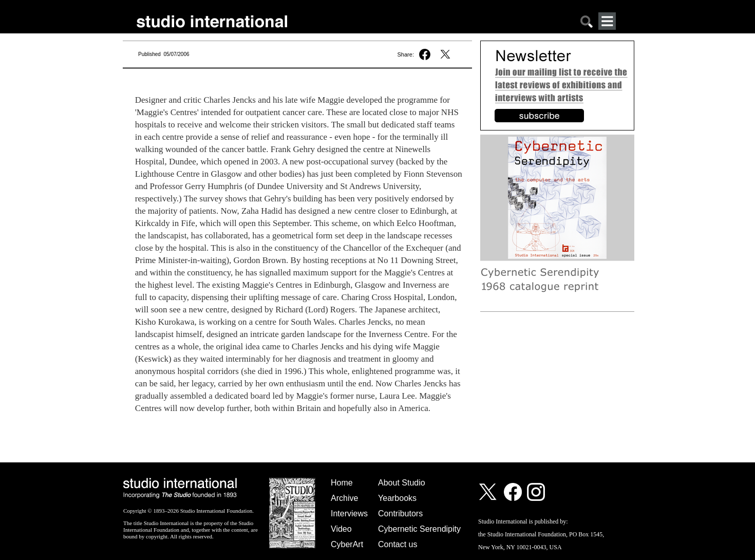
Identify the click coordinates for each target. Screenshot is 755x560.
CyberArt (347, 544)
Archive (344, 498)
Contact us (398, 544)
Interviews (349, 514)
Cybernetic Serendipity (419, 529)
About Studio (402, 483)
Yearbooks (397, 498)
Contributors (400, 514)
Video (341, 529)
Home (342, 483)
